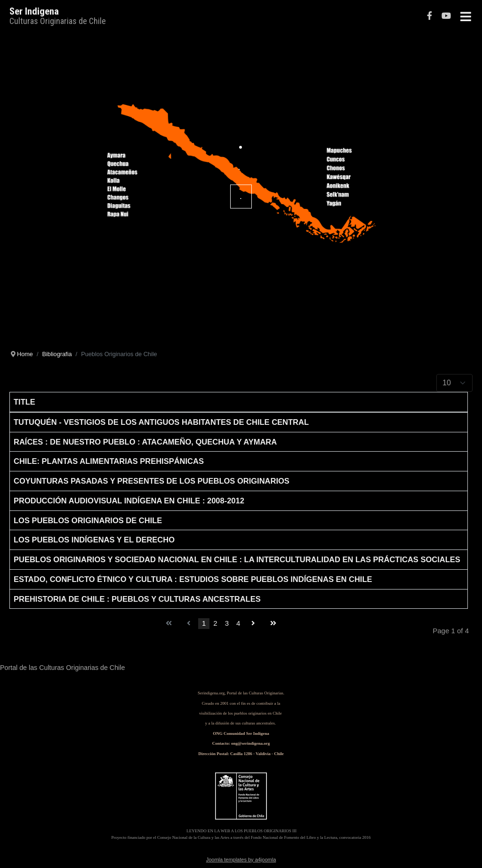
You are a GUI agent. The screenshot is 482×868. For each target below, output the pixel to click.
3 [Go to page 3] (227, 623)
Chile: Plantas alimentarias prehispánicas (109, 461)
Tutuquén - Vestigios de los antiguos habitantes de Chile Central (161, 422)
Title (24, 402)
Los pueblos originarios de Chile (88, 520)
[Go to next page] (253, 624)
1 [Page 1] (204, 623)
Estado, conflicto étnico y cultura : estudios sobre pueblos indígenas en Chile (193, 579)
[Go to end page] (273, 624)
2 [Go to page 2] (215, 623)
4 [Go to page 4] (238, 623)
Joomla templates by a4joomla (241, 860)
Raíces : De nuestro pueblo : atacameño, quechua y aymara (145, 442)
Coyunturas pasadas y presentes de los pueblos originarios (152, 481)
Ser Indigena (34, 11)
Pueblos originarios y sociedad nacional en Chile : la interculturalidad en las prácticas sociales (237, 559)
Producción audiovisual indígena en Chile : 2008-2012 (129, 501)
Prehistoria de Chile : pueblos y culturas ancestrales (137, 599)
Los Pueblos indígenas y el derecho (94, 540)
